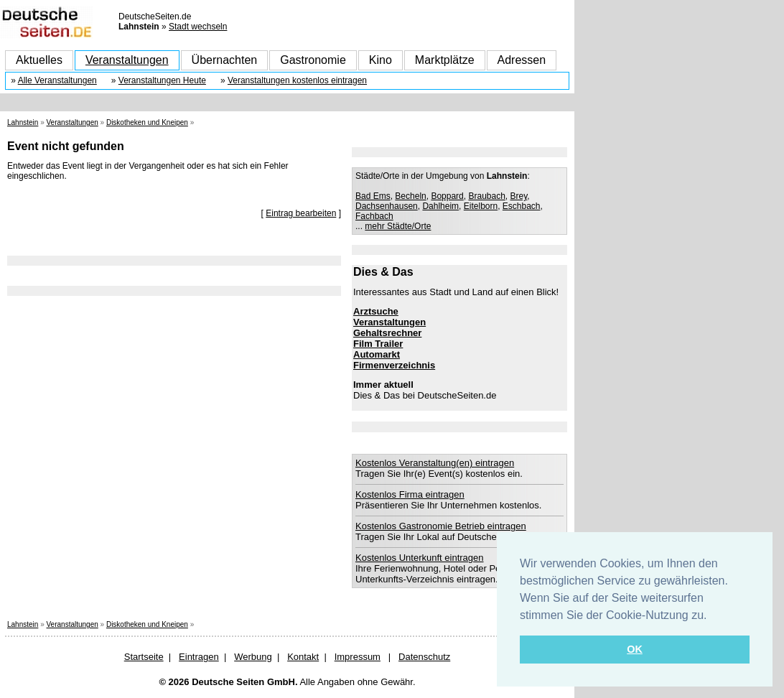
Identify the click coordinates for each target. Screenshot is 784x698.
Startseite (144, 657)
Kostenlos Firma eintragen (410, 494)
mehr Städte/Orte (398, 226)
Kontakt (303, 657)
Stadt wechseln (198, 27)
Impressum (358, 657)
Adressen (522, 60)
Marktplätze (445, 60)
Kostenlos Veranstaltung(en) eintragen (435, 463)
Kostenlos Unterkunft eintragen (420, 558)
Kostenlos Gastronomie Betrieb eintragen (441, 526)
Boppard (447, 196)
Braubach (486, 196)
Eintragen (199, 657)
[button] (712, 616)
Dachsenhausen (387, 206)
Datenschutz (424, 657)
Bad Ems (373, 196)
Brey (519, 196)
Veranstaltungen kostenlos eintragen (297, 80)
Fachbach (374, 216)
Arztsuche (376, 311)
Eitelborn (481, 206)
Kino (381, 60)
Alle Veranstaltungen (57, 80)
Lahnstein (23, 122)
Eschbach (522, 206)
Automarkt (377, 354)
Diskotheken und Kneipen (147, 122)
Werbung (253, 657)
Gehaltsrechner (387, 333)
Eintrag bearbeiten (301, 213)
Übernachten (225, 60)
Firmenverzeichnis (394, 365)
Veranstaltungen (127, 60)
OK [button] (635, 649)
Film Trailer (378, 344)
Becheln (410, 196)
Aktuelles (39, 60)
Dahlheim (440, 206)
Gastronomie (313, 60)
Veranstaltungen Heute (162, 80)
